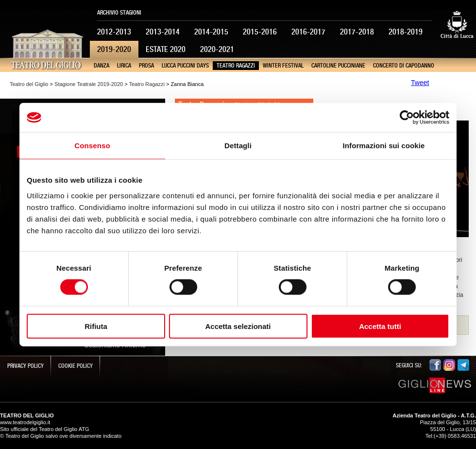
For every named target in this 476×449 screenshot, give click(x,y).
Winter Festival (283, 66)
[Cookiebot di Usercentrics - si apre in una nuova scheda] (407, 118)
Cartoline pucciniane (338, 66)
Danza (102, 66)
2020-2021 (217, 49)
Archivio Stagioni (119, 13)
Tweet (420, 83)
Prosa (146, 66)
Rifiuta (96, 326)
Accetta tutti (380, 326)
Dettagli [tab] (238, 146)
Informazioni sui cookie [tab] (384, 146)
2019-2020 (114, 49)
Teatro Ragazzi (236, 66)
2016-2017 (308, 32)
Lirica (124, 66)
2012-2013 (114, 32)
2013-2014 (163, 32)
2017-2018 (357, 32)
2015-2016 (260, 32)
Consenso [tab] (92, 146)
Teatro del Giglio (29, 84)
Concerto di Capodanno (404, 66)
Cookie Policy (76, 366)
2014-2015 (211, 32)
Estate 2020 (166, 49)
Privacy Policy (25, 366)
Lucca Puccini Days (185, 66)
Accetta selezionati (238, 326)
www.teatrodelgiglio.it (25, 422)
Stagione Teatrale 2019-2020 (89, 84)
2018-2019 (406, 32)
